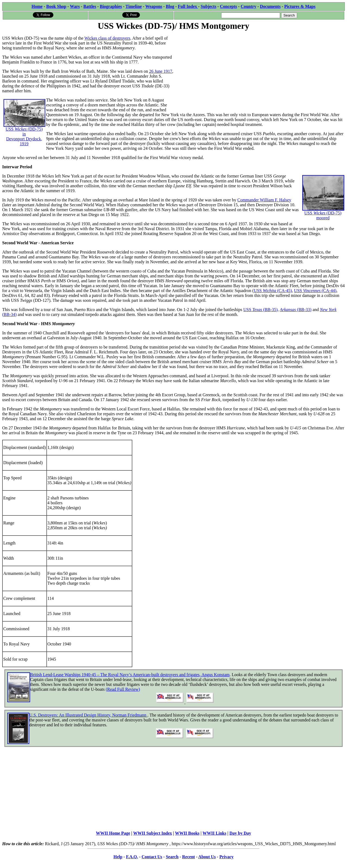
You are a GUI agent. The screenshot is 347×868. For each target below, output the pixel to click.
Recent (189, 857)
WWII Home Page (113, 833)
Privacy (226, 857)
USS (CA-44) (315, 291)
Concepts (228, 6)
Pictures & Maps (300, 6)
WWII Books (187, 833)
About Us (207, 857)
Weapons (154, 6)
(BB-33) (304, 310)
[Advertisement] (259, 70)
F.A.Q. (132, 857)
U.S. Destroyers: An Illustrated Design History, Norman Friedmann (88, 715)
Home (37, 6)
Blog (170, 6)
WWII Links (214, 833)
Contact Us (152, 857)
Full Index (188, 6)
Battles (90, 6)
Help (118, 857)
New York (328, 310)
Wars (75, 6)
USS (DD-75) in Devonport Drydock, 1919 (24, 128)
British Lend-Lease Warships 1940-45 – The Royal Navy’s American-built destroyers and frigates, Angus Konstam (130, 675)
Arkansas (288, 310)
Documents (270, 6)
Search (172, 857)
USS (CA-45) (273, 291)
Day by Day (240, 833)
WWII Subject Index (152, 833)
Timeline (134, 6)
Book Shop (56, 6)
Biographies (111, 6)
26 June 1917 (161, 71)
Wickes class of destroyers (107, 38)
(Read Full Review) (123, 689)
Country (249, 6)
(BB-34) (9, 314)
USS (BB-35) (260, 310)
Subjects (208, 6)
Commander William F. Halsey (264, 200)
